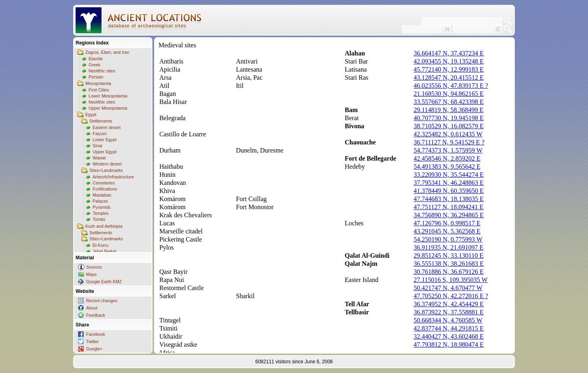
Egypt (91, 114)
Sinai (97, 146)
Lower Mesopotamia (108, 96)
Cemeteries (104, 183)
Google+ (94, 349)
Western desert (107, 164)
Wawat (99, 158)
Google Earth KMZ (104, 282)
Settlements (101, 121)
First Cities (99, 90)
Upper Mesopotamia (108, 108)
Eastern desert (107, 127)
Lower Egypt (105, 140)
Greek (94, 65)
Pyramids (102, 207)
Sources (94, 267)
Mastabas (102, 195)
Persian (96, 77)
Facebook (96, 334)
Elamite (96, 59)
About (92, 308)
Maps (91, 274)
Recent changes (102, 301)
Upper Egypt (105, 152)
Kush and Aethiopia (104, 226)
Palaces (100, 201)
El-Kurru (100, 245)
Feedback (96, 315)
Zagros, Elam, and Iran (107, 52)
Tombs (99, 219)
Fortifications (105, 189)
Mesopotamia (98, 83)
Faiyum (100, 134)
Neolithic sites (102, 71)
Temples (101, 213)
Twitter (92, 341)
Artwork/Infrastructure (113, 177)
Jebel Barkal (105, 251)
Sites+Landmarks (106, 170)
